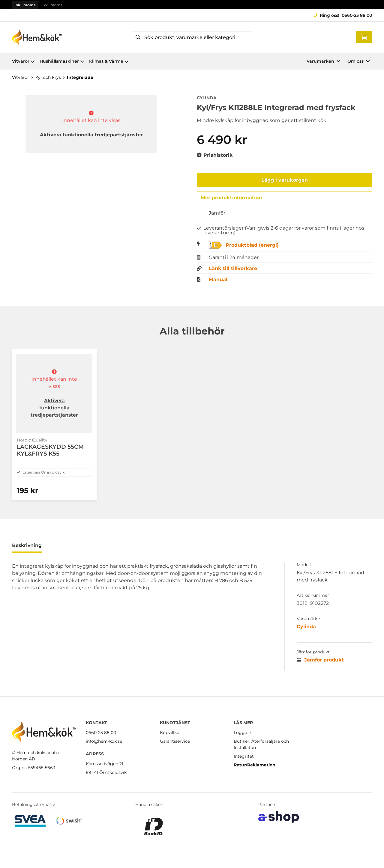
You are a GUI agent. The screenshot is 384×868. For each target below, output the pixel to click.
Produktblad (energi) (252, 247)
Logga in (243, 733)
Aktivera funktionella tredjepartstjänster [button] (91, 135)
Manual (218, 281)
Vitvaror (23, 61)
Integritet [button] (244, 756)
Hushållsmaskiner (62, 61)
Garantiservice (175, 741)
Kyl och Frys (48, 77)
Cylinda (306, 638)
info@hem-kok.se (104, 741)
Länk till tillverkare (233, 270)
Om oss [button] (358, 61)
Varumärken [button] (323, 61)
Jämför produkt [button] (320, 671)
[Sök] (192, 37)
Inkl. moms (25, 5)
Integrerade (80, 77)
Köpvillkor (171, 733)
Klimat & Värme (109, 61)
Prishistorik (215, 155)
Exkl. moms (52, 5)
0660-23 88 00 (357, 15)
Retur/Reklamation (255, 765)
